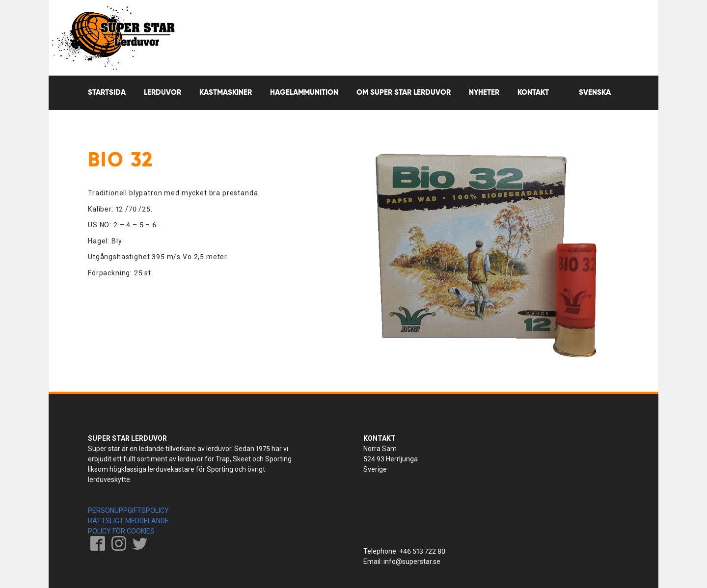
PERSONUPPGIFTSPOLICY (128, 510)
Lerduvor (163, 93)
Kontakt (533, 93)
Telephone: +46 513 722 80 (404, 551)
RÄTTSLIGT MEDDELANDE (128, 521)
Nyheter (484, 93)
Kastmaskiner (226, 93)
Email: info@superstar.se (402, 561)
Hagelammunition (304, 93)
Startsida (107, 93)
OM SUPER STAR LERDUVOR (404, 93)
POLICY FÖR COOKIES (121, 531)
